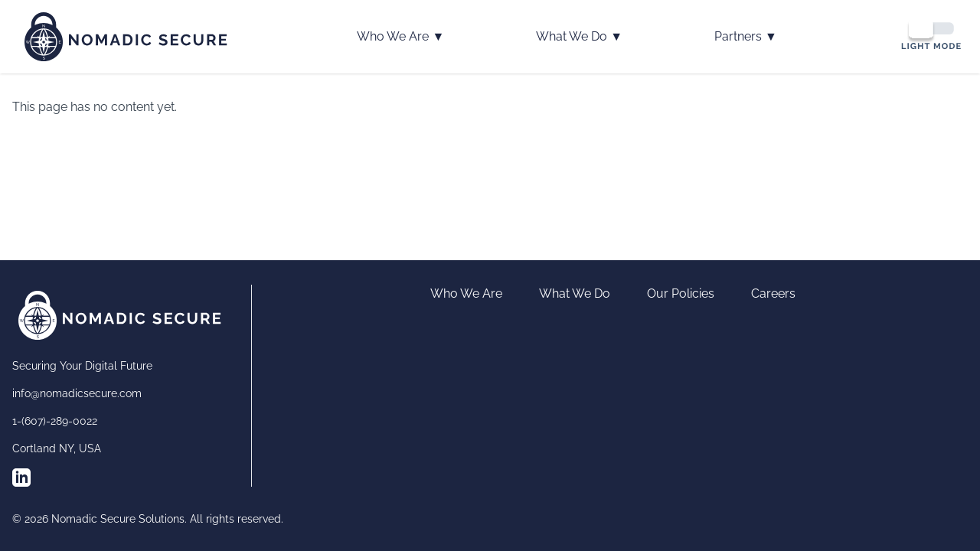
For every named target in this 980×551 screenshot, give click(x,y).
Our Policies (681, 293)
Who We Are (400, 37)
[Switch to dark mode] (931, 34)
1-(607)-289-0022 (55, 421)
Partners (746, 37)
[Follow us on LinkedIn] (21, 478)
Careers (773, 293)
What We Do (579, 37)
